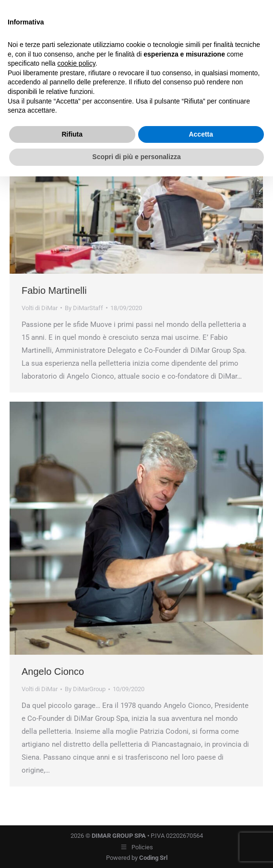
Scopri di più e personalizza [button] (136, 157)
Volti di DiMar (40, 308)
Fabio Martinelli (54, 290)
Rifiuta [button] (72, 134)
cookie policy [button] (77, 63)
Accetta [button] (201, 134)
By (84, 308)
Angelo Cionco (53, 671)
